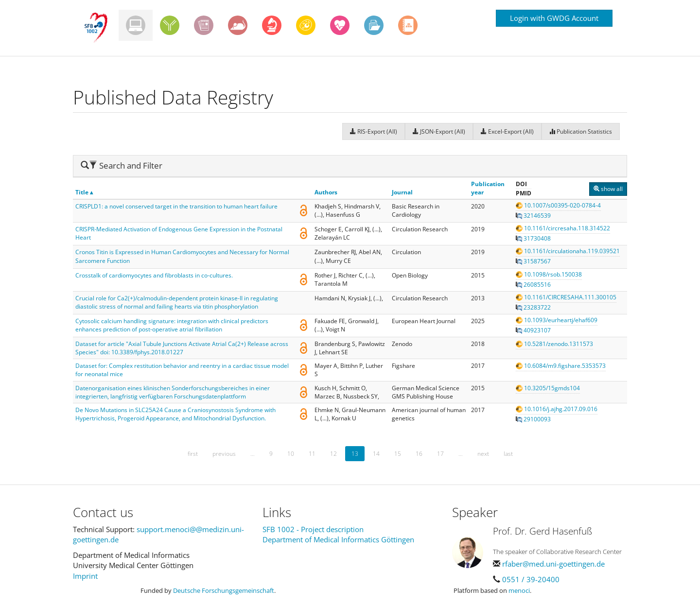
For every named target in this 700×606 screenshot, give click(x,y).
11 (312, 454)
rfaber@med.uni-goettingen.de (553, 564)
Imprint (85, 576)
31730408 (533, 238)
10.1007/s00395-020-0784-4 (558, 205)
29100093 (533, 419)
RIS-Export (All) (374, 131)
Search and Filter (122, 165)
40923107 (533, 330)
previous (224, 454)
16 (419, 454)
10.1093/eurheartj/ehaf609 (557, 320)
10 (291, 454)
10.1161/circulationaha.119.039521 (568, 251)
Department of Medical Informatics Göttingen (338, 539)
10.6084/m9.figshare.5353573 (561, 366)
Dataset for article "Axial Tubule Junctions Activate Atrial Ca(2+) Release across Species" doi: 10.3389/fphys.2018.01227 (182, 348)
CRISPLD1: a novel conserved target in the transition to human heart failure (176, 206)
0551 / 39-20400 (531, 579)
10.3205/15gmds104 (548, 388)
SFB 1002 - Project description (313, 529)
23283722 (533, 307)
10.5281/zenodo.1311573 (554, 344)
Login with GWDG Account (554, 18)
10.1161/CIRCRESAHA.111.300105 (566, 297)
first (193, 454)
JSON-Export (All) (439, 131)
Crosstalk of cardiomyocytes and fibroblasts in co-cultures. (154, 275)
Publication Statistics (581, 131)
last (508, 454)
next (483, 454)
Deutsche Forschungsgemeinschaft (224, 590)
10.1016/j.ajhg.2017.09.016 (557, 409)
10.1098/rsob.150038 (549, 274)
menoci (519, 590)
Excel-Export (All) (507, 131)
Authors (326, 192)
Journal (402, 192)
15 (398, 454)
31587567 (533, 261)
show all (608, 189)
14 (376, 454)
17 (440, 454)
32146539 (533, 216)
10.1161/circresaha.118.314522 (563, 228)
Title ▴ (84, 192)
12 (333, 454)
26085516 (533, 285)
